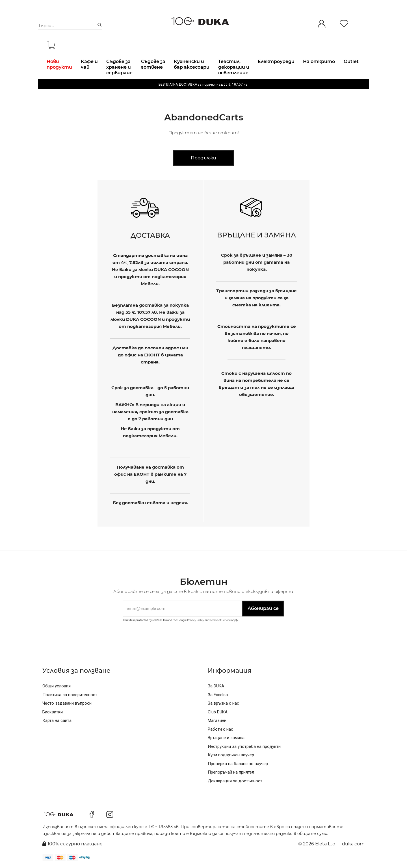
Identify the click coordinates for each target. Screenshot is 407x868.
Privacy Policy (196, 620)
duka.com (353, 844)
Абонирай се (263, 608)
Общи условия (57, 686)
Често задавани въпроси (67, 703)
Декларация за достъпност (235, 781)
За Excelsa (218, 695)
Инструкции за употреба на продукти (244, 746)
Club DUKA (218, 712)
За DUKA (216, 686)
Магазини (217, 720)
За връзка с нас (223, 703)
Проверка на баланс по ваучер (238, 764)
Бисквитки (53, 712)
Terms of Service (220, 620)
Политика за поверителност (70, 695)
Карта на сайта (57, 720)
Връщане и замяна (226, 738)
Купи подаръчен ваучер (231, 755)
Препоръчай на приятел (231, 772)
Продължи (203, 158)
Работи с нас (220, 729)
